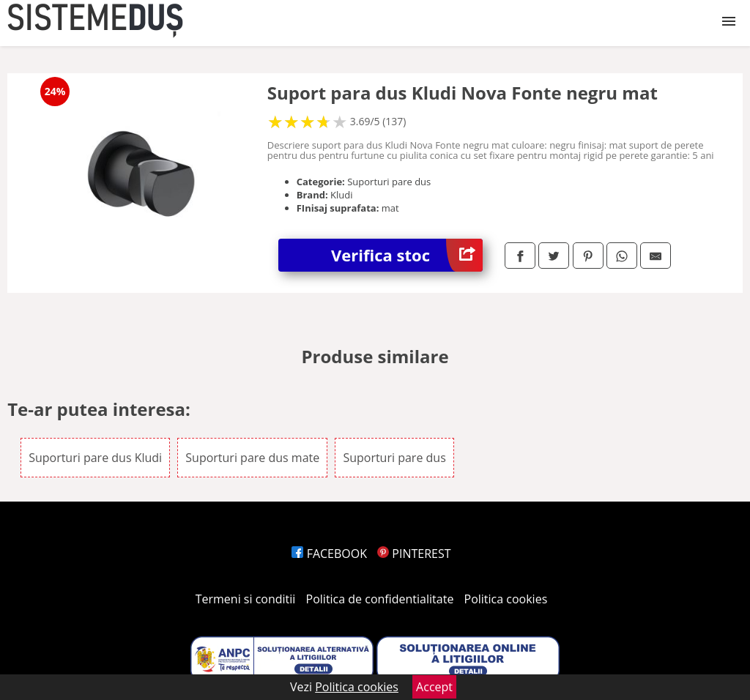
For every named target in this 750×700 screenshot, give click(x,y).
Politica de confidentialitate (380, 599)
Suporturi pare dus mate (252, 458)
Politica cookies (506, 599)
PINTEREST (414, 554)
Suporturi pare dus (394, 458)
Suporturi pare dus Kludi (95, 458)
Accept (434, 687)
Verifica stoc (407, 255)
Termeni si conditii (246, 599)
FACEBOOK (329, 554)
